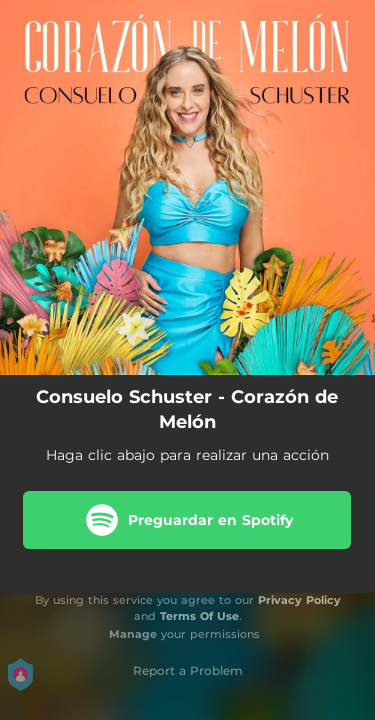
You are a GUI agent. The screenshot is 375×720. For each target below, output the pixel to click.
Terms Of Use (199, 616)
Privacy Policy (299, 600)
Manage (133, 634)
